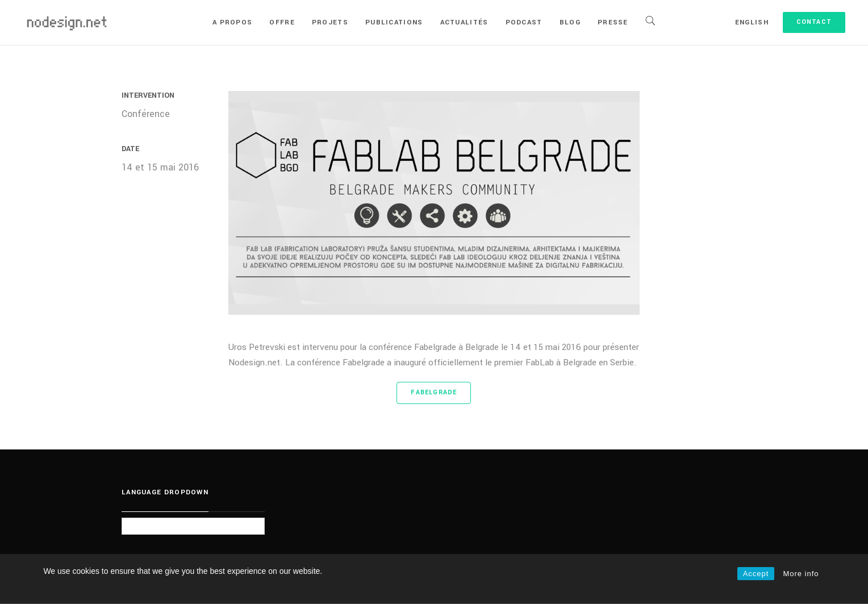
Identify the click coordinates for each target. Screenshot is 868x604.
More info (801, 574)
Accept (756, 574)
